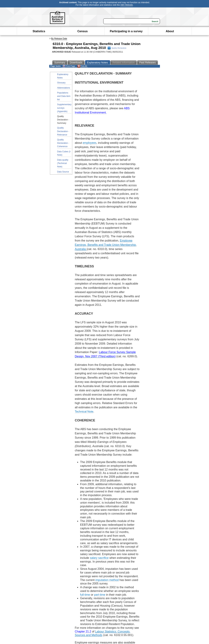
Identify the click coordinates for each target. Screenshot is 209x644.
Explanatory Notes (63, 76)
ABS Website (126, 5)
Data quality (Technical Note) (63, 163)
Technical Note (84, 412)
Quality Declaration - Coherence (63, 143)
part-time (100, 595)
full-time (85, 595)
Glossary (61, 83)
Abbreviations (64, 88)
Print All (82, 66)
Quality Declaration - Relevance (63, 131)
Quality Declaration (117, 48)
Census (83, 31)
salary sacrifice (99, 558)
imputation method (107, 580)
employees (90, 143)
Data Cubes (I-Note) (64, 153)
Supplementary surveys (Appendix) (64, 108)
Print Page (69, 66)
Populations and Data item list (64, 96)
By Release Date (59, 39)
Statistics (39, 31)
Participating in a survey (126, 31)
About (170, 31)
